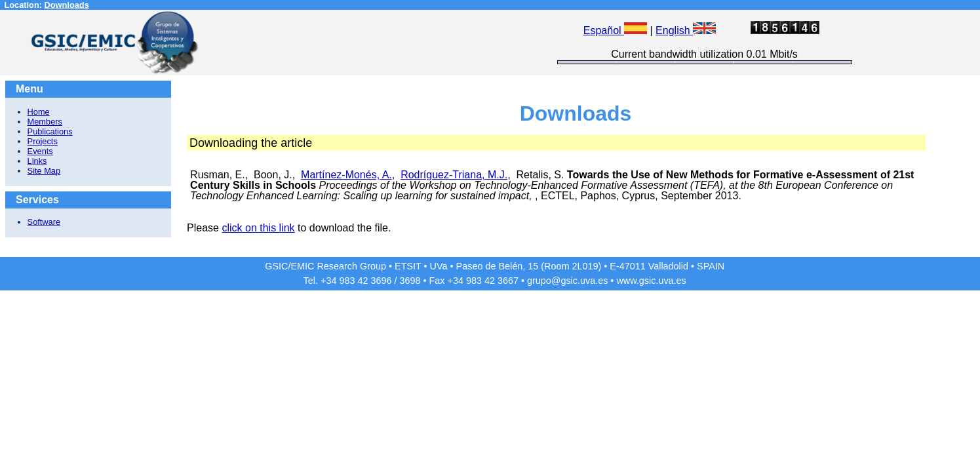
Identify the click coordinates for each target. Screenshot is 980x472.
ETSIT (408, 266)
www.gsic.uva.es (651, 281)
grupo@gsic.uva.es (567, 281)
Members (45, 122)
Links (37, 161)
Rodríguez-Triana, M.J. (454, 175)
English (686, 30)
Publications (50, 131)
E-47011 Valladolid (649, 266)
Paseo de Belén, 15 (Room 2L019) (529, 266)
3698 (410, 281)
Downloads (67, 5)
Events (40, 151)
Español (615, 30)
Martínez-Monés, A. (346, 175)
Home (39, 112)
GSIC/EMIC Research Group (325, 266)
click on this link (258, 228)
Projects (43, 141)
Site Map (44, 171)
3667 (508, 281)
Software (44, 222)
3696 (381, 281)
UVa (439, 266)
